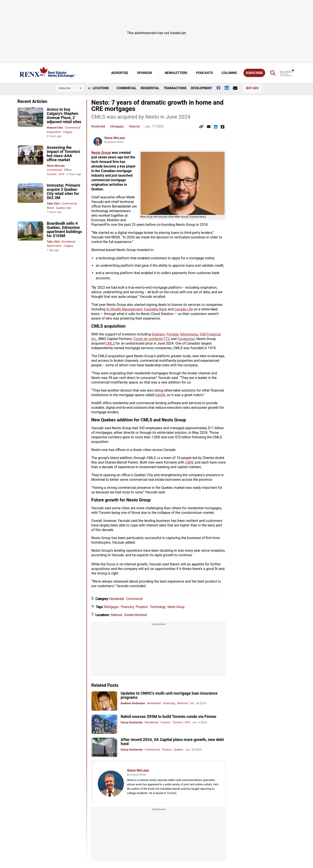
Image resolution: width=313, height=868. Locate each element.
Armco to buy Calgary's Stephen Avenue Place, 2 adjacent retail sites (64, 116)
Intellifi (160, 395)
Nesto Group (101, 153)
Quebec (178, 750)
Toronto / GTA (56, 174)
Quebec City (63, 208)
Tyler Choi (53, 204)
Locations (99, 88)
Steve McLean (56, 166)
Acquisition (54, 132)
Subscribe (254, 73)
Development (201, 88)
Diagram (158, 334)
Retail (50, 208)
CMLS (110, 343)
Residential (150, 88)
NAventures (189, 334)
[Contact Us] (237, 88)
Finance (165, 722)
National (134, 126)
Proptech (142, 607)
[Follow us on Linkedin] (229, 88)
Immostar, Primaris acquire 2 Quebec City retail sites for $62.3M (63, 191)
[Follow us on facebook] (221, 88)
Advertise (120, 73)
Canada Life (184, 309)
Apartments (54, 246)
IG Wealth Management (124, 309)
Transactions (175, 88)
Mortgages (117, 126)
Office (68, 170)
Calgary (68, 132)
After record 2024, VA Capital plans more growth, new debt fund (172, 742)
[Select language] (70, 88)
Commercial (126, 88)
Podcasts (204, 73)
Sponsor (144, 73)
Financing (127, 607)
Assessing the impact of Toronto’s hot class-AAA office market (63, 154)
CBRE (189, 462)
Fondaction (186, 339)
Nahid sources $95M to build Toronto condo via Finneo (168, 716)
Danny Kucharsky (132, 722)
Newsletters (176, 73)
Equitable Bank (155, 309)
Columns (229, 73)
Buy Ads (252, 88)
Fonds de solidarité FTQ (152, 339)
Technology (158, 607)
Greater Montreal (135, 615)
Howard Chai (55, 128)
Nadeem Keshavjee (133, 703)
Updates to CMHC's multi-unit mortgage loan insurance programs (169, 695)
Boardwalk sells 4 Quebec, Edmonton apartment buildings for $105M (64, 230)
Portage (172, 334)
